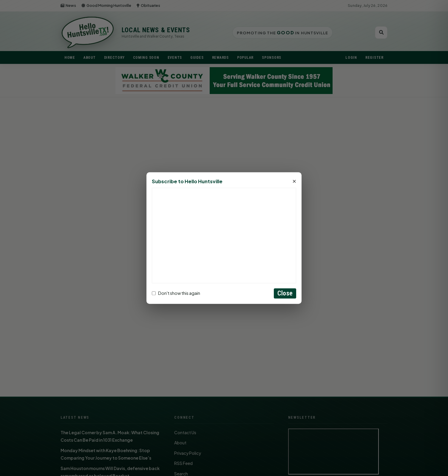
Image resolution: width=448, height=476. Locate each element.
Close (285, 293)
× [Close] (294, 181)
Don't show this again (176, 293)
